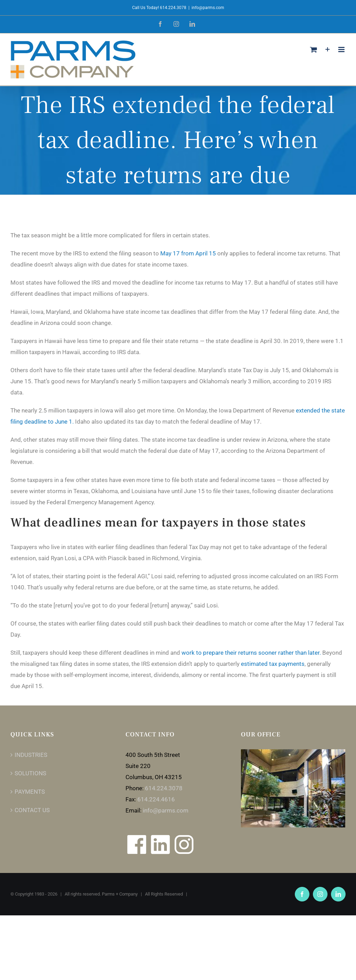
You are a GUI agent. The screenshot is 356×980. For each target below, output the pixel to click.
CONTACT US (32, 810)
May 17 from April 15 (188, 253)
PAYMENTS (30, 792)
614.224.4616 (156, 799)
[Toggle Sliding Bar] (328, 50)
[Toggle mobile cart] (314, 50)
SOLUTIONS (30, 773)
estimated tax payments (273, 664)
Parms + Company (120, 894)
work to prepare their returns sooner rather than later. (251, 653)
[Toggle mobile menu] (342, 50)
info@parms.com (208, 8)
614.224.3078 (164, 788)
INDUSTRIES (31, 755)
